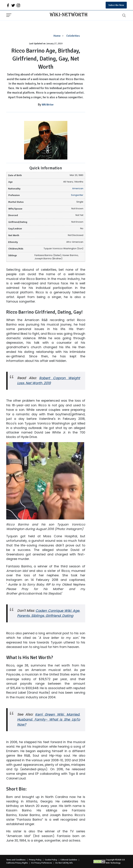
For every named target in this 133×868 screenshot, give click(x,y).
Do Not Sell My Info (64, 863)
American (78, 188)
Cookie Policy (51, 860)
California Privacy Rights (17, 863)
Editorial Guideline (69, 860)
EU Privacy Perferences (42, 863)
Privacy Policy (35, 860)
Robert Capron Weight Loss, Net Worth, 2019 (49, 381)
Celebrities (73, 36)
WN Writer (48, 105)
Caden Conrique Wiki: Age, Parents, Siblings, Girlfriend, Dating (49, 613)
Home (57, 36)
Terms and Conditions (16, 860)
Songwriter (77, 195)
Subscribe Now (116, 5)
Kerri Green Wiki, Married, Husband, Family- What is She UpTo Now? (49, 719)
